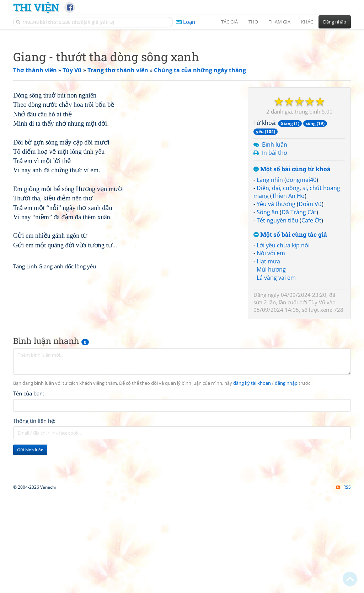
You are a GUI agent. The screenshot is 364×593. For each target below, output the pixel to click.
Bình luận (275, 244)
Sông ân (267, 312)
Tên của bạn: (29, 540)
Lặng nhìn (270, 279)
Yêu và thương (276, 304)
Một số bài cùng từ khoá (292, 269)
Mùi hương (271, 369)
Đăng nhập (335, 22)
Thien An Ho (288, 295)
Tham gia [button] (280, 22)
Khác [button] (307, 22)
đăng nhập (286, 530)
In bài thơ (275, 252)
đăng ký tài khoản (252, 530)
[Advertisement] (182, 84)
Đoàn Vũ (310, 304)
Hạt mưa (268, 361)
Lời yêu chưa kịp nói (283, 345)
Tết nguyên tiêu (277, 320)
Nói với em (271, 353)
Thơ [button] (253, 22)
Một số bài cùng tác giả (290, 334)
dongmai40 (301, 279)
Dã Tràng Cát (299, 312)
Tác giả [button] (229, 22)
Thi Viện (36, 7)
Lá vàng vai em (276, 377)
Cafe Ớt (311, 320)
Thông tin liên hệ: (34, 567)
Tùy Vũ (317, 402)
